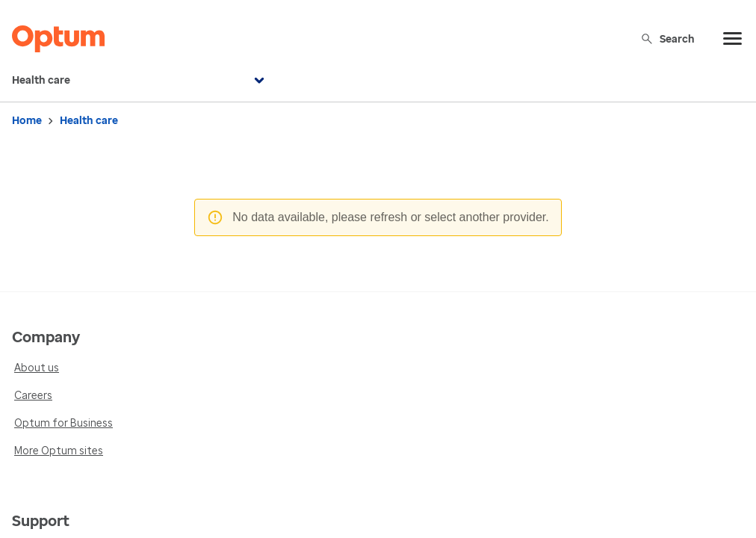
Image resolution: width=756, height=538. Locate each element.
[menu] (733, 39)
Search (667, 38)
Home (27, 121)
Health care (140, 81)
